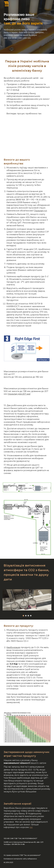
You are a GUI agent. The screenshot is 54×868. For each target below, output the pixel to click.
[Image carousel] (27, 603)
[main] (27, 27)
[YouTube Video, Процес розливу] (27, 137)
